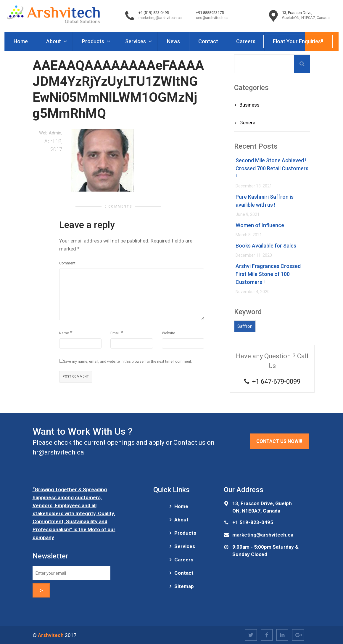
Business (249, 105)
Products (94, 41)
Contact (208, 41)
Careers (246, 41)
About (54, 41)
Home (21, 41)
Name (64, 333)
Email (115, 333)
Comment (67, 263)
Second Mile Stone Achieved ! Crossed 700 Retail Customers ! (272, 168)
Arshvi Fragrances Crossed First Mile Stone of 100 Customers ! (268, 274)
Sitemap (184, 586)
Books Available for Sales (266, 246)
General (248, 123)
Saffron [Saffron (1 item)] (245, 326)
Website (169, 333)
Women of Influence (260, 225)
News (173, 41)
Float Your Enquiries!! (298, 41)
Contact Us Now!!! (279, 441)
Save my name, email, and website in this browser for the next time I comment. (128, 362)
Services (136, 41)
